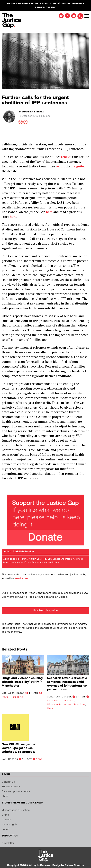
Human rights (9, 824)
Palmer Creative (74, 865)
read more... (22, 579)
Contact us (8, 782)
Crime (5, 815)
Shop (5, 796)
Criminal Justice (60, 701)
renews (66, 157)
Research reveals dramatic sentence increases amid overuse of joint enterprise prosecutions (67, 684)
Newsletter (8, 843)
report (60, 166)
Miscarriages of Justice (66, 705)
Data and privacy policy (16, 791)
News (5, 697)
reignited (79, 166)
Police (5, 829)
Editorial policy (11, 787)
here (49, 212)
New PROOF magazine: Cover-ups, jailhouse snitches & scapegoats (19, 748)
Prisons (17, 697)
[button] (80, 16)
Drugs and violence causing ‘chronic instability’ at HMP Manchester (22, 682)
